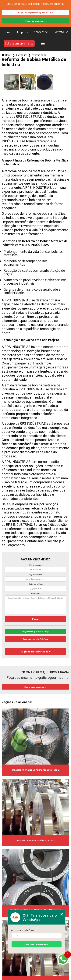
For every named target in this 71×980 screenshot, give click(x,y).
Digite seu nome (35, 565)
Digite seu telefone (36, 584)
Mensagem (36, 593)
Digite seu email (36, 575)
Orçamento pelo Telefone (35, 639)
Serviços (39, 32)
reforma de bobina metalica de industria (40, 55)
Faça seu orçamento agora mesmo (35, 12)
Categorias (22, 55)
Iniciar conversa (37, 944)
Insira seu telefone (23, 930)
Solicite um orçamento (19, 43)
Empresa (23, 32)
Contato (59, 32)
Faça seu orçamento (36, 21)
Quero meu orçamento (35, 687)
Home (7, 32)
